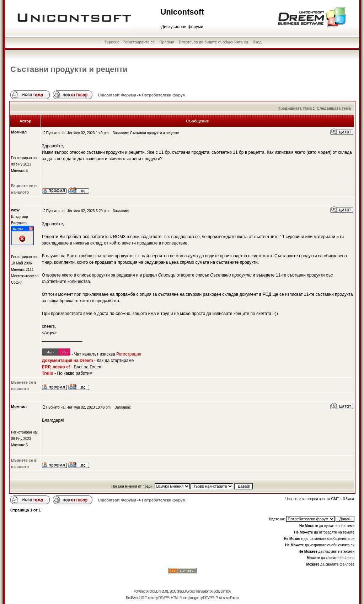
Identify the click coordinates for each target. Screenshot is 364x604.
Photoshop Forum (227, 598)
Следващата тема (334, 108)
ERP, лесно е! (56, 367)
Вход (257, 42)
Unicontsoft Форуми (117, 95)
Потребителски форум (164, 95)
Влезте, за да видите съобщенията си (214, 42)
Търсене (112, 42)
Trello (48, 373)
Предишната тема (295, 108)
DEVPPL (164, 598)
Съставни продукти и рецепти (69, 69)
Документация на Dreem (68, 361)
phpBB (154, 591)
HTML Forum (179, 598)
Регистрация (129, 354)
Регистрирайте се (139, 42)
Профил (167, 42)
